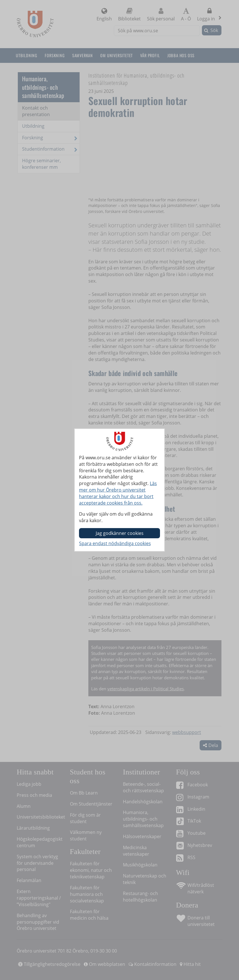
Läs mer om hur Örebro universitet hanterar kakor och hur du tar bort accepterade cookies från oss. (118, 493)
